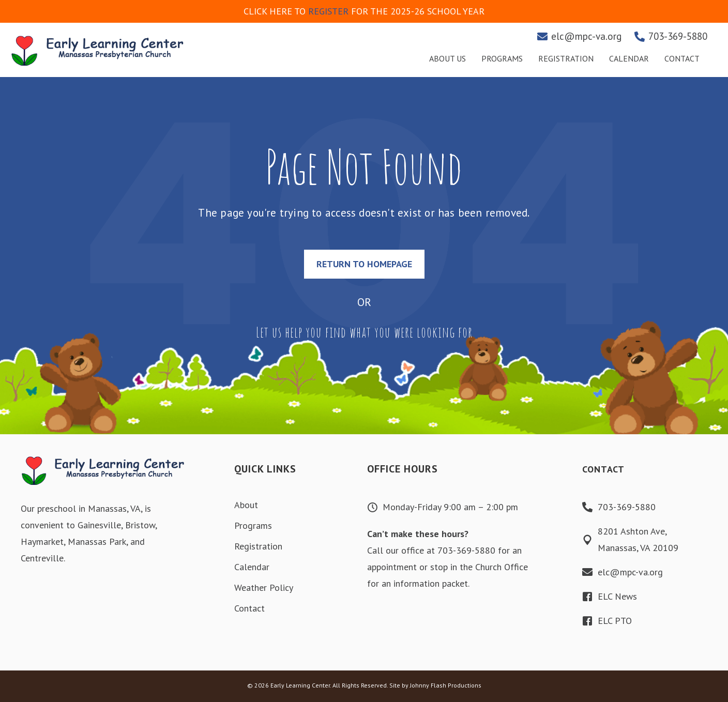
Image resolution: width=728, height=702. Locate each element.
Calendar (252, 567)
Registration (258, 546)
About (246, 505)
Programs (253, 525)
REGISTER (328, 11)
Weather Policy (264, 587)
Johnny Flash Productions (446, 685)
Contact (249, 608)
